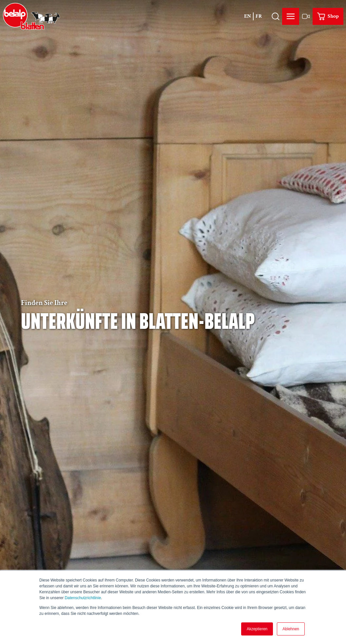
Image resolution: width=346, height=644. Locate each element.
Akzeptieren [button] (257, 629)
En (248, 16)
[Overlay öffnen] (275, 16)
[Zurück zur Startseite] (31, 16)
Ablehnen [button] (291, 629)
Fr (259, 16)
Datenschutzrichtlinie (83, 598)
